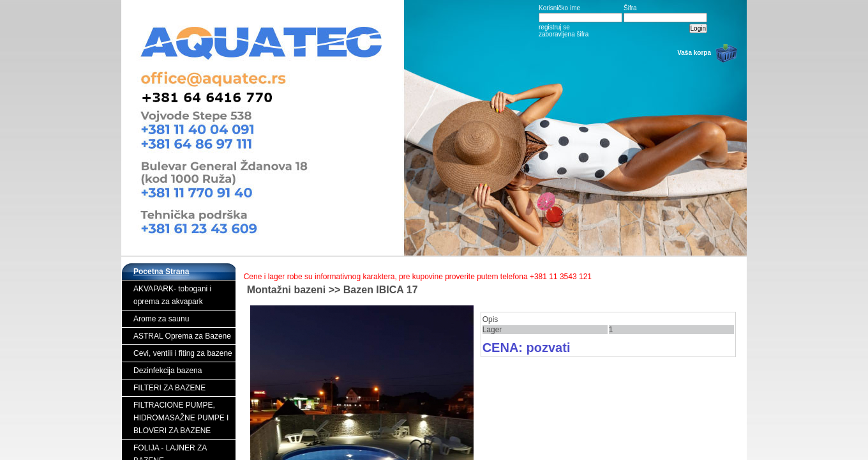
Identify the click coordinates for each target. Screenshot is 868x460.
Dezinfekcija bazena (168, 371)
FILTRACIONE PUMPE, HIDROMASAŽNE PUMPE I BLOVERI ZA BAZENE (181, 418)
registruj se (554, 27)
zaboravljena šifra (564, 34)
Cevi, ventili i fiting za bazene (183, 353)
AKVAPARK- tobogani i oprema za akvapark (172, 295)
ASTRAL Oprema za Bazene (182, 336)
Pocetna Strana (161, 272)
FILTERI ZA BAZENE (169, 388)
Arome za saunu (161, 319)
